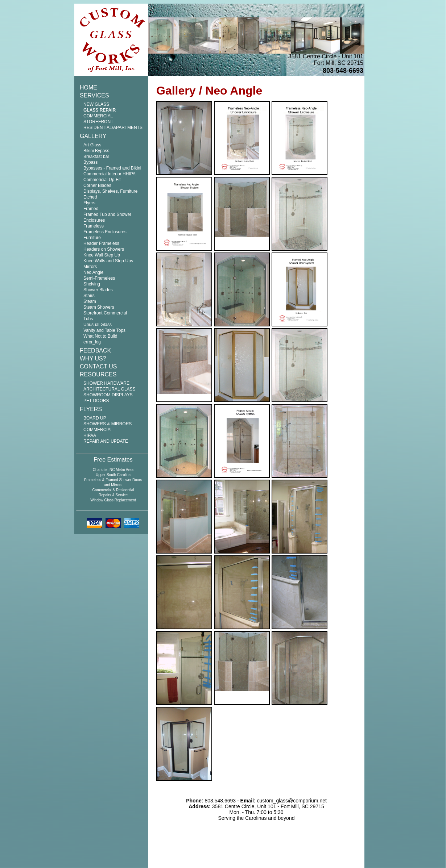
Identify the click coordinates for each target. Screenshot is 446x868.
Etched (90, 197)
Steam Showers (99, 307)
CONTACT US (98, 366)
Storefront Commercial (105, 313)
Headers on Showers (104, 249)
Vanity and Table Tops (104, 330)
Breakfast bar (96, 157)
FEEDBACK (95, 350)
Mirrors (90, 267)
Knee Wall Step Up (102, 255)
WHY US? (93, 358)
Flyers (89, 203)
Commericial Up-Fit (102, 180)
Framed (91, 209)
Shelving (92, 284)
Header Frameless (101, 243)
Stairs (89, 296)
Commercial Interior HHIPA (110, 174)
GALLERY (93, 136)
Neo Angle (93, 272)
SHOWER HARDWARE (106, 383)
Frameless (94, 226)
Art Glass (92, 145)
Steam (90, 301)
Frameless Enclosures (105, 232)
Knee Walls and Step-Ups (108, 261)
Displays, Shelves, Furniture (110, 191)
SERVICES (94, 95)
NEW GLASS (96, 104)
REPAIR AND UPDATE (106, 441)
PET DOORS (96, 401)
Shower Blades (98, 290)
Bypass (90, 162)
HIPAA (90, 435)
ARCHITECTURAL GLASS (110, 389)
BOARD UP (95, 418)
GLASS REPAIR (100, 110)
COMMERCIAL (98, 430)
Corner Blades (97, 185)
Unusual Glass (98, 325)
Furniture (92, 238)
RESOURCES (98, 374)
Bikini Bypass (96, 151)
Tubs (88, 319)
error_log (92, 342)
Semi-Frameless (99, 278)
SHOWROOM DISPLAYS (108, 395)
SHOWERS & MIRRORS (108, 424)
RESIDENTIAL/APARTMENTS (113, 128)
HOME (88, 87)
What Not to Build (100, 336)
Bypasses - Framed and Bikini (112, 168)
